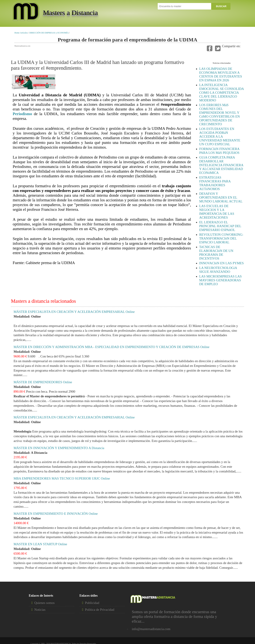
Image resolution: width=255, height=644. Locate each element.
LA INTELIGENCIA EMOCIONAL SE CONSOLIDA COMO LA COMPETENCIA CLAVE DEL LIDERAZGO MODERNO (221, 93)
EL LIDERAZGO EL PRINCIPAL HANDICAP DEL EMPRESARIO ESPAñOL (220, 226)
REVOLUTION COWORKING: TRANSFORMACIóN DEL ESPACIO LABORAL (221, 238)
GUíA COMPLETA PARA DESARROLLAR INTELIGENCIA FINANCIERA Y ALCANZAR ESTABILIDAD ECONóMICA (221, 165)
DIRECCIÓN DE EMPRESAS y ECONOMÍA (49, 33)
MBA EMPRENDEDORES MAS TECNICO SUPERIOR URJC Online (62, 478)
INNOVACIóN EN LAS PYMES (221, 263)
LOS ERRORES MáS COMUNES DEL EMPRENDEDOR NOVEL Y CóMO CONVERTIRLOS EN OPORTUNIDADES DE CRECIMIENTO (219, 115)
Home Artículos (21, 33)
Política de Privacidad (100, 610)
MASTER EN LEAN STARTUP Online (40, 544)
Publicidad (92, 603)
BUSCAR (221, 6)
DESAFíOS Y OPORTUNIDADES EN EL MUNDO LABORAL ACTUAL (221, 197)
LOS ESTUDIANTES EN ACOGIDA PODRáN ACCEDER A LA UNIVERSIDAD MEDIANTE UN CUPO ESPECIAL (220, 136)
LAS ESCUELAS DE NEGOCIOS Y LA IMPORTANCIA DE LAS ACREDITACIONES (217, 212)
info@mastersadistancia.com (151, 629)
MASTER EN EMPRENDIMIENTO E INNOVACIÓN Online (56, 514)
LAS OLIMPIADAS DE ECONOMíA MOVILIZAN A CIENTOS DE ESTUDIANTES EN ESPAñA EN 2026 (221, 74)
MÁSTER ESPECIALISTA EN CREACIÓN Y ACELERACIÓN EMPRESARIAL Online (74, 312)
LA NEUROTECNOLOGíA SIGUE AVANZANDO (218, 270)
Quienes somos (44, 603)
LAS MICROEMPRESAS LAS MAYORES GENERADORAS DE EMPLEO (220, 280)
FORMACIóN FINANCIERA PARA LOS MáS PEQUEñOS (219, 151)
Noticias (40, 610)
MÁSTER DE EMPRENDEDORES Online (43, 382)
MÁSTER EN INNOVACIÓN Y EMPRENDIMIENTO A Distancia (59, 448)
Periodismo (22, 114)
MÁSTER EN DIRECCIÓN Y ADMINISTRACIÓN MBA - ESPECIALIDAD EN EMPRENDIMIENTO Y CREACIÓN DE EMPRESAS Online (111, 347)
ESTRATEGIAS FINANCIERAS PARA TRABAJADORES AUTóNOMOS (215, 183)
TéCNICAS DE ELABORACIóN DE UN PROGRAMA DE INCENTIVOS (216, 253)
